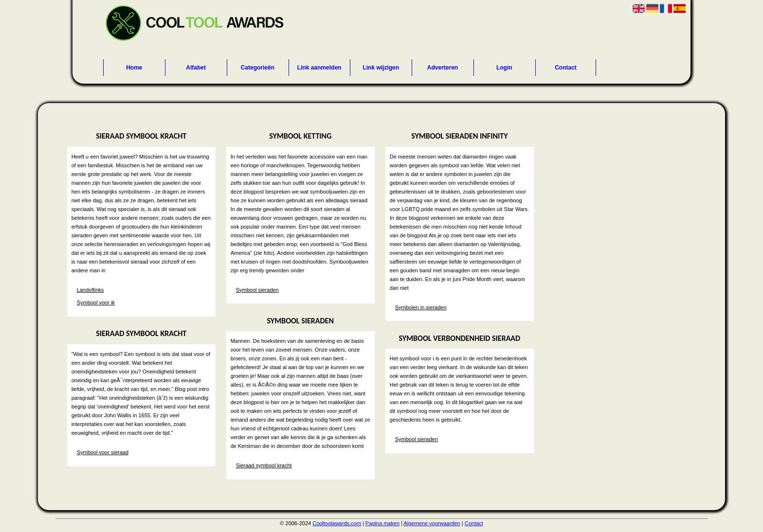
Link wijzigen (381, 68)
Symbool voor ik (96, 302)
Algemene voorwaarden (432, 523)
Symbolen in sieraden (421, 307)
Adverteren (443, 68)
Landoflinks (91, 290)
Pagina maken (382, 523)
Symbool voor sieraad (103, 452)
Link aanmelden (319, 68)
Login (504, 68)
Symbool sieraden (257, 290)
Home (134, 68)
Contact (566, 68)
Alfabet (196, 68)
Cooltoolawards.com (337, 523)
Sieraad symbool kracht (264, 465)
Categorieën (258, 68)
